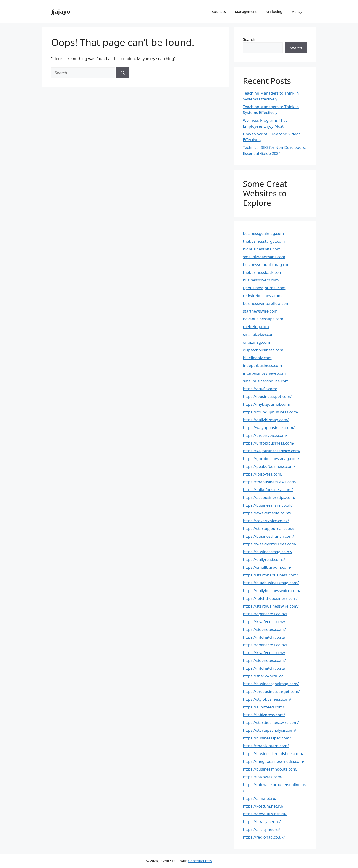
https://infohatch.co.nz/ (264, 637)
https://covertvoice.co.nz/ (266, 521)
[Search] (123, 73)
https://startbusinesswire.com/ (271, 606)
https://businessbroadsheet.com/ (273, 754)
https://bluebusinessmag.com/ (271, 583)
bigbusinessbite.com (262, 249)
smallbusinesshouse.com (266, 381)
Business (219, 11)
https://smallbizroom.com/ (267, 567)
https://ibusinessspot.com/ (267, 396)
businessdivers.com (261, 280)
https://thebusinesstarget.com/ (271, 691)
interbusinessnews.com (264, 373)
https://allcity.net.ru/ (262, 829)
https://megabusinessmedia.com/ (274, 761)
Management (246, 11)
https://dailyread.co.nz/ (264, 559)
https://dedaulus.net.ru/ (265, 814)
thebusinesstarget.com (264, 241)
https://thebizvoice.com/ (265, 435)
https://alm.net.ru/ (260, 798)
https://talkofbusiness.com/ (268, 490)
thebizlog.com (256, 327)
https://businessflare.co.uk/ (268, 505)
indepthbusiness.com (262, 365)
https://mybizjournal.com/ (267, 404)
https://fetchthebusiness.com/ (270, 598)
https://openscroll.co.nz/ (265, 614)
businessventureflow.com (266, 303)
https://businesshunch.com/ (268, 536)
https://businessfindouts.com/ (270, 769)
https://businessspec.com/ (267, 738)
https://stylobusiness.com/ (267, 699)
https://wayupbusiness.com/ (269, 427)
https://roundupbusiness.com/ (271, 412)
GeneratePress (200, 861)
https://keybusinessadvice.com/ (272, 451)
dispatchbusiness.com (263, 350)
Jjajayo (61, 11)
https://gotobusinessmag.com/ (271, 459)
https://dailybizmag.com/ (266, 420)
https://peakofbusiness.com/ (269, 466)
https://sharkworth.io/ (263, 676)
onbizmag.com (256, 342)
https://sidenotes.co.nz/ (264, 629)
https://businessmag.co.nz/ (268, 552)
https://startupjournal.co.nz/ (269, 528)
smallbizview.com (259, 334)
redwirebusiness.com (262, 296)
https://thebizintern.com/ (266, 746)
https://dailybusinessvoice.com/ (272, 591)
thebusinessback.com (263, 272)
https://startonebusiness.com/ (270, 575)
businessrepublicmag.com (267, 264)
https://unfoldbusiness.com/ (269, 443)
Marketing (274, 11)
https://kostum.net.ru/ (263, 806)
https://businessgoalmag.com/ (271, 684)
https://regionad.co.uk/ (264, 837)
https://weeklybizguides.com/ (270, 544)
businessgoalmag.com (263, 233)
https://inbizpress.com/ (264, 715)
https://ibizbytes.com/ (263, 474)
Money (297, 11)
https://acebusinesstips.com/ (269, 497)
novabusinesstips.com (263, 319)
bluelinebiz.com (257, 358)
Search (249, 39)
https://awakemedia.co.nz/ (267, 513)
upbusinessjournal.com (264, 288)
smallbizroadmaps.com (264, 257)
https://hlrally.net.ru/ (262, 822)
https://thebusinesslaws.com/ (270, 482)
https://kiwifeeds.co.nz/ (264, 622)
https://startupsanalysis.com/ (270, 730)
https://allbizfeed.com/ (263, 707)
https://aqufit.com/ (260, 389)
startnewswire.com (260, 311)
